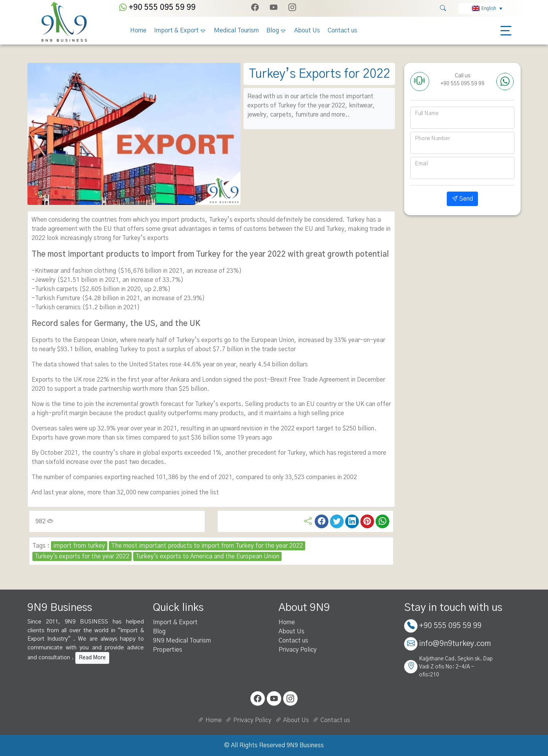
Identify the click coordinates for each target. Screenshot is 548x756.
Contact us (342, 30)
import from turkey (79, 546)
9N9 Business (305, 745)
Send (462, 199)
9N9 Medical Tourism (182, 641)
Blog (273, 30)
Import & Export (176, 30)
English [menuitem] (489, 8)
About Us (307, 30)
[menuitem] (482, 8)
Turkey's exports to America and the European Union (207, 556)
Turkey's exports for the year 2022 (82, 556)
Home (138, 30)
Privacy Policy (298, 650)
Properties (168, 650)
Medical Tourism (236, 30)
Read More (92, 658)
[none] (482, 8)
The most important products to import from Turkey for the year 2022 (207, 546)
